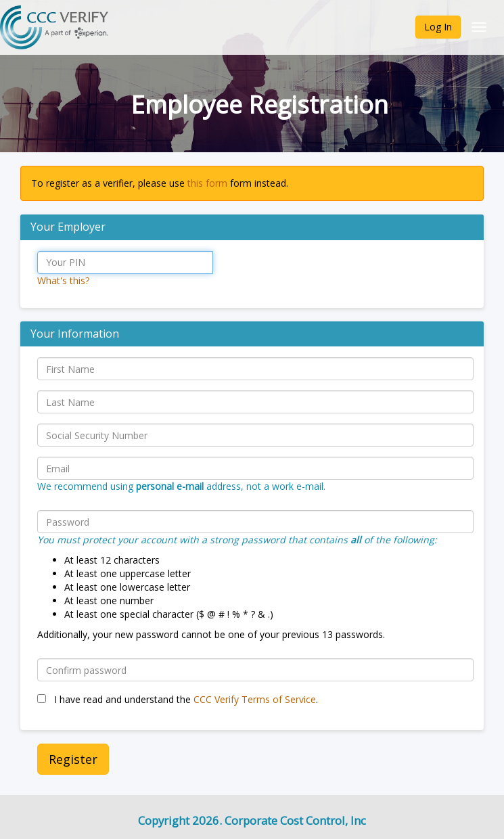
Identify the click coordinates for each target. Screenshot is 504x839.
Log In (438, 27)
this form (207, 183)
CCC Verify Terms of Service (255, 699)
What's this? (63, 280)
